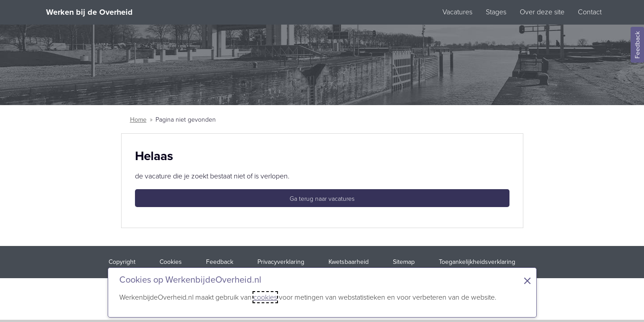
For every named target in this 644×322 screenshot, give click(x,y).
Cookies (171, 262)
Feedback (220, 262)
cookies (265, 297)
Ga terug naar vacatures (322, 199)
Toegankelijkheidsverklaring (477, 262)
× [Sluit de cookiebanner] (527, 281)
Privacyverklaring (281, 262)
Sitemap (404, 262)
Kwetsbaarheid (349, 262)
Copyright (122, 262)
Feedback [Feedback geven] (638, 45)
